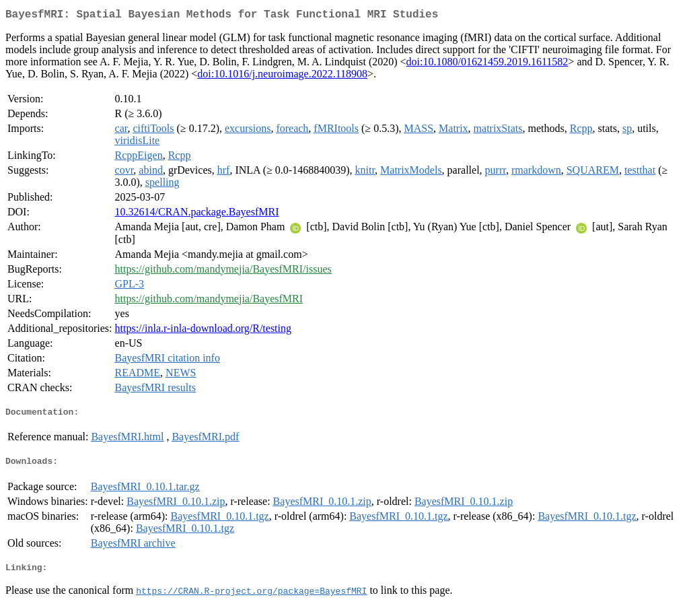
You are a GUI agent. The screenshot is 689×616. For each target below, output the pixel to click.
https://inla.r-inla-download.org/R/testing (203, 331)
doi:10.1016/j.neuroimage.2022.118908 (282, 76)
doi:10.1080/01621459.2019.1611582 (487, 64)
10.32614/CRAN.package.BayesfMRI (197, 214)
